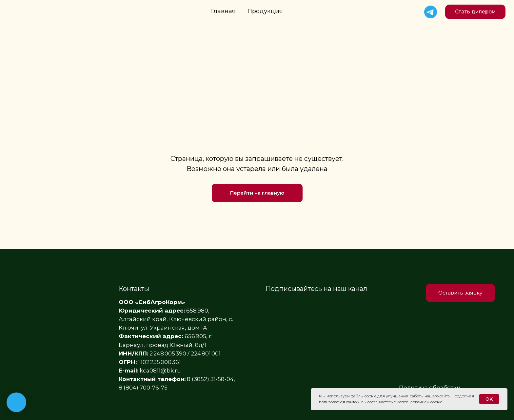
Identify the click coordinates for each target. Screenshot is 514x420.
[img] (431, 12)
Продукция (265, 11)
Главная (223, 11)
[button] (475, 12)
